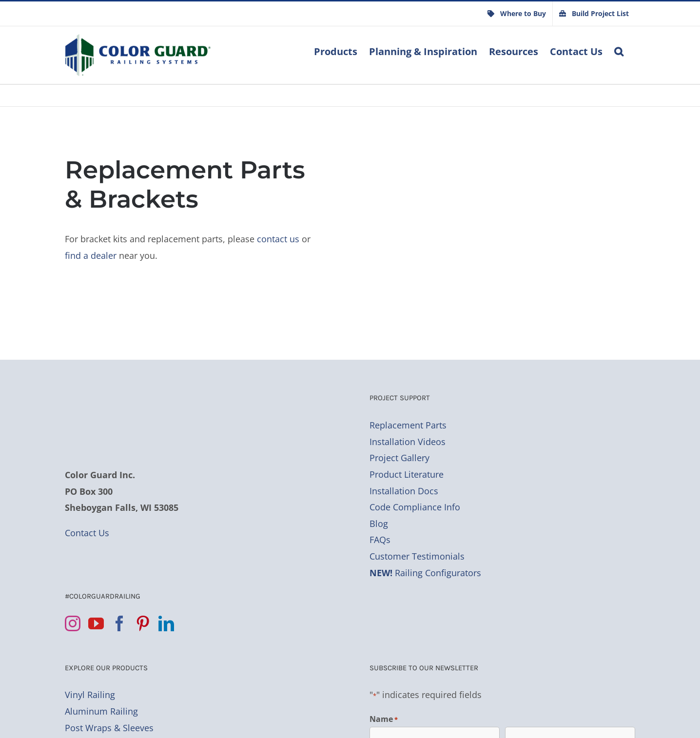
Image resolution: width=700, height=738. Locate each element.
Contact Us (87, 533)
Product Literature (407, 474)
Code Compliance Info (415, 507)
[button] (619, 51)
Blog (379, 524)
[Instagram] (73, 623)
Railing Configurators (425, 573)
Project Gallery (399, 458)
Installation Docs (404, 491)
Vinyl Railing (90, 695)
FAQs (380, 540)
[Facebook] (119, 623)
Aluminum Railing (101, 711)
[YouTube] (96, 623)
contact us (278, 239)
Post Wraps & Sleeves (109, 728)
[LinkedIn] (166, 623)
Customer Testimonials (417, 556)
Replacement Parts (408, 425)
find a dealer (91, 255)
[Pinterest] (143, 623)
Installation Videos (408, 442)
